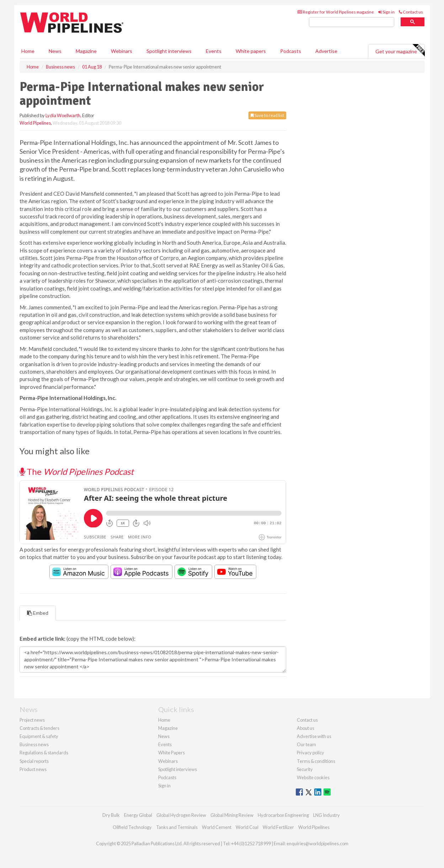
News (164, 736)
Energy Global (138, 815)
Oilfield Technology (132, 827)
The (77, 471)
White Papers (172, 753)
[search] (352, 22)
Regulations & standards (44, 753)
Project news (32, 720)
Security (305, 769)
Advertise (326, 51)
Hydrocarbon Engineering (283, 815)
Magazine (86, 51)
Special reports (34, 761)
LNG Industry (327, 815)
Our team (306, 744)
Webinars (122, 51)
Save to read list (267, 115)
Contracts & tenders (39, 728)
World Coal (247, 827)
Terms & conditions (316, 761)
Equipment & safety (39, 736)
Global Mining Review (232, 815)
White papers (251, 51)
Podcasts (291, 51)
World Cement (217, 827)
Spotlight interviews (169, 51)
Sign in (386, 12)
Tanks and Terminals (177, 827)
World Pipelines (35, 123)
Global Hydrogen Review (181, 815)
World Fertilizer (278, 827)
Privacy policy (311, 753)
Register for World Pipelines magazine (336, 12)
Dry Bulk (111, 815)
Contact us (411, 12)
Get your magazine (400, 50)
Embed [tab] (38, 613)
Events (214, 51)
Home (28, 51)
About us (306, 728)
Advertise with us (314, 736)
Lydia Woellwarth (63, 115)
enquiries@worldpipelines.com (317, 843)
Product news (33, 769)
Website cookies (313, 777)
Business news (34, 744)
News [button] (55, 51)
